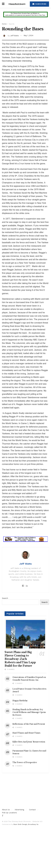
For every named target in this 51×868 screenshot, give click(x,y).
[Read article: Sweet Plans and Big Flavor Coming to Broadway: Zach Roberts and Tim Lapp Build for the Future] (25, 633)
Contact (32, 810)
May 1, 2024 (28, 35)
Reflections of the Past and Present (29, 724)
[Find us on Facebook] (3, 816)
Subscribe (39, 4)
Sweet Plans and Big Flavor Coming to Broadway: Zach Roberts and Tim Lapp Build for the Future (20, 659)
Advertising (19, 810)
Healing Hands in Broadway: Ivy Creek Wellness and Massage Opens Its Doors (29, 712)
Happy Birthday (20, 701)
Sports (12, 24)
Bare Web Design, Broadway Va (26, 824)
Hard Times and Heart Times (26, 733)
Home (4, 24)
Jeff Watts (15, 35)
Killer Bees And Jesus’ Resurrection (29, 742)
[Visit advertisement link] (25, 16)
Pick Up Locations (9, 813)
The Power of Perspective (25, 762)
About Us (6, 810)
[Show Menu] (3, 4)
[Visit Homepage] (17, 4)
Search (5, 598)
